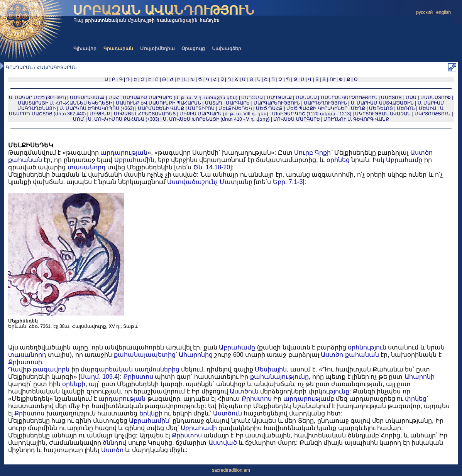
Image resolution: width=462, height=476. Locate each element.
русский (424, 12)
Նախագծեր (227, 49)
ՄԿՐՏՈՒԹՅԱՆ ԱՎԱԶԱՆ (383, 114)
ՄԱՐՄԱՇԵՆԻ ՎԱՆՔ (161, 108)
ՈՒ (333, 79)
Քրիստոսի (25, 362)
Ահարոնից (196, 355)
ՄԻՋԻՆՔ (100, 114)
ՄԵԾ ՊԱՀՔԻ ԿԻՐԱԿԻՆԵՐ (317, 108)
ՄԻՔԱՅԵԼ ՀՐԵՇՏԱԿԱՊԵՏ (145, 114)
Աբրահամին (134, 160)
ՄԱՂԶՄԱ (252, 98)
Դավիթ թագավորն (39, 369)
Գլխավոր (85, 49)
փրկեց (416, 399)
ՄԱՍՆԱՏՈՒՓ (436, 98)
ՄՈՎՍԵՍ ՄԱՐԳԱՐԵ (296, 119)
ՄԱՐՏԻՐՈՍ (201, 108)
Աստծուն (244, 391)
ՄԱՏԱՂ (214, 103)
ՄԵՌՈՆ (406, 108)
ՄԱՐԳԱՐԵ (238, 103)
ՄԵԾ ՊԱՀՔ (269, 108)
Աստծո (421, 153)
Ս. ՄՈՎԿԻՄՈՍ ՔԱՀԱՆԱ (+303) (124, 119)
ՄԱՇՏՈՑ (391, 98)
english (443, 12)
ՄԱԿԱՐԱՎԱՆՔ (87, 98)
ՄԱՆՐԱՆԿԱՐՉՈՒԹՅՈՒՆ (349, 98)
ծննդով (114, 443)
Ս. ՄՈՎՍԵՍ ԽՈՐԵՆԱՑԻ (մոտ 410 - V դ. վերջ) (216, 119)
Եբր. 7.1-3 (288, 182)
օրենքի (74, 384)
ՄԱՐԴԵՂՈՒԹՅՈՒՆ (325, 103)
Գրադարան (118, 49)
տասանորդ (87, 167)
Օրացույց (193, 49)
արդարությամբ (309, 399)
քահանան (25, 160)
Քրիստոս (138, 377)
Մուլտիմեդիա (157, 49)
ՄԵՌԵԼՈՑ (381, 108)
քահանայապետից (145, 355)
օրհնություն (367, 347)
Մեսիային (271, 369)
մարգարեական (107, 369)
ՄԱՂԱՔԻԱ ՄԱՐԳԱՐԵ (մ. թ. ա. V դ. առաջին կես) (180, 98)
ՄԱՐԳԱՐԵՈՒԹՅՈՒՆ (277, 103)
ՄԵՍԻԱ (427, 108)
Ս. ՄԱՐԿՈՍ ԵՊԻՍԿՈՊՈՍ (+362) (97, 108)
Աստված (223, 443)
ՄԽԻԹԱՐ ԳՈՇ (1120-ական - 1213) (312, 114)
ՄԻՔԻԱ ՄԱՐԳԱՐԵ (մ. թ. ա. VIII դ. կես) (224, 114)
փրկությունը (329, 391)
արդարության (124, 153)
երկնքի (151, 413)
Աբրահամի (199, 428)
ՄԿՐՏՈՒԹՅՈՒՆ (432, 114)
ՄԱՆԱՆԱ (306, 98)
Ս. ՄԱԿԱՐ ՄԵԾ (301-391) (37, 98)
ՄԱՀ (114, 98)
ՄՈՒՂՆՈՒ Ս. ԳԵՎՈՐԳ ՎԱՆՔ (356, 119)
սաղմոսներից (157, 369)
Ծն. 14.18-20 (212, 167)
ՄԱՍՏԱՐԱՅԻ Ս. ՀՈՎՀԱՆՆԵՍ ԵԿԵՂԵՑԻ (65, 103)
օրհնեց (338, 160)
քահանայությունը (279, 377)
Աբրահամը (404, 160)
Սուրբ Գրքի (312, 153)
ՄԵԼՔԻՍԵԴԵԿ (235, 108)
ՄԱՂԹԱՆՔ (279, 98)
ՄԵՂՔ (358, 108)
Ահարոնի (420, 377)
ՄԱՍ (411, 98)
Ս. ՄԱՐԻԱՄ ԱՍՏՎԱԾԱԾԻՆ (382, 103)
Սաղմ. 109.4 (99, 377)
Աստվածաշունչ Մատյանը (210, 182)
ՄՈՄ (79, 119)
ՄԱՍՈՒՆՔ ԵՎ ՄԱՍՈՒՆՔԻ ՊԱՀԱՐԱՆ (158, 103)
